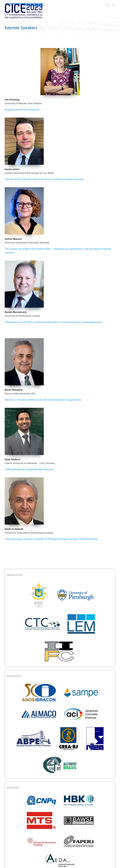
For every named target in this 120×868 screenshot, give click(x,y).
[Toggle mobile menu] (114, 5)
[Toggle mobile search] (107, 5)
